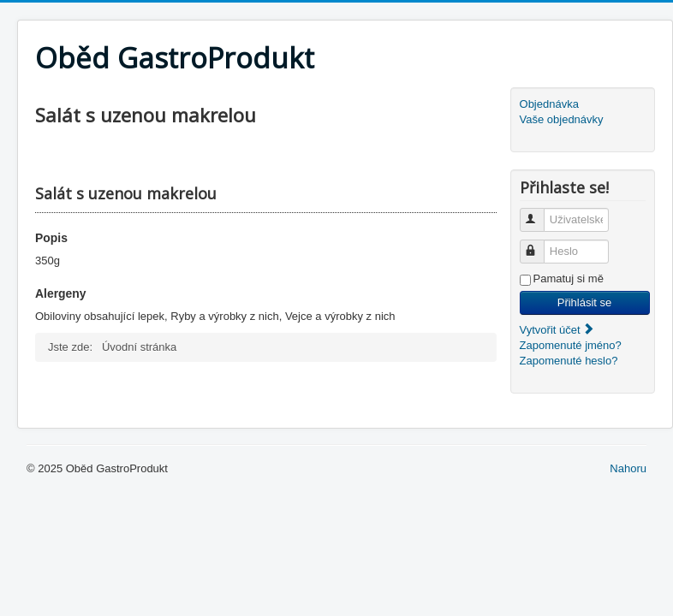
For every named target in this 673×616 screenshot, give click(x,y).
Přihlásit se (585, 302)
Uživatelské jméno (540, 213)
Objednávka (549, 104)
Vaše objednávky (562, 119)
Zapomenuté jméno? (571, 345)
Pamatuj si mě (569, 278)
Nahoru (628, 468)
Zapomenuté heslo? (569, 361)
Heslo (540, 244)
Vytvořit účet (558, 330)
